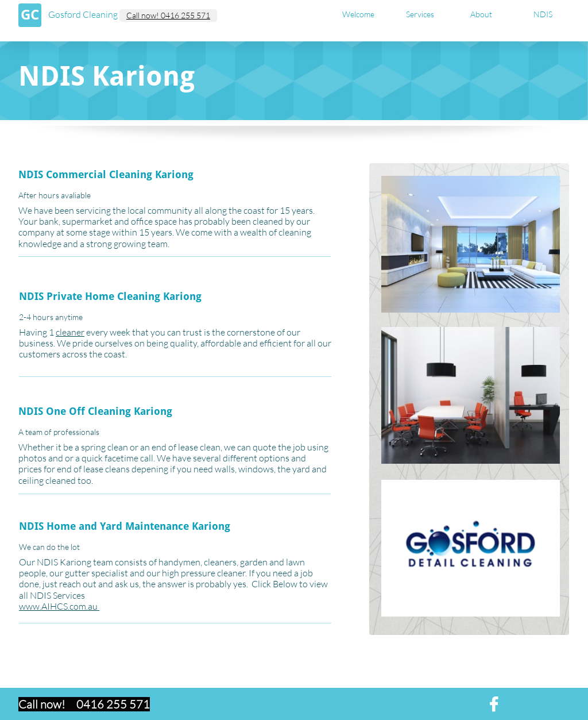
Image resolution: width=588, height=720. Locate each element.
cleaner (70, 332)
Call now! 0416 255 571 (168, 15)
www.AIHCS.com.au (59, 606)
